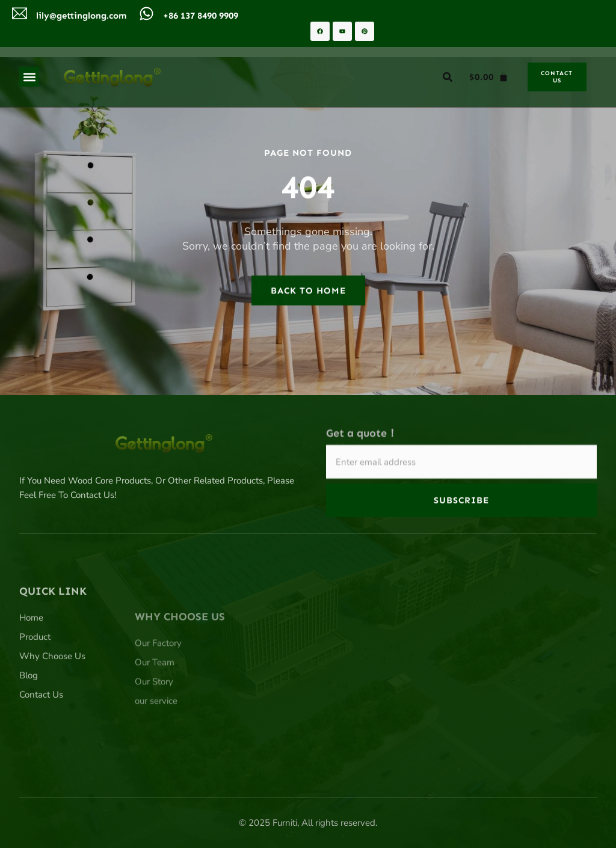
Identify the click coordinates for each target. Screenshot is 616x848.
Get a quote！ (362, 441)
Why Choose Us (52, 701)
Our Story (154, 731)
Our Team (155, 712)
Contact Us (41, 740)
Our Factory (158, 693)
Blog (29, 720)
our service (156, 751)
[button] (29, 77)
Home (31, 663)
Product (35, 682)
